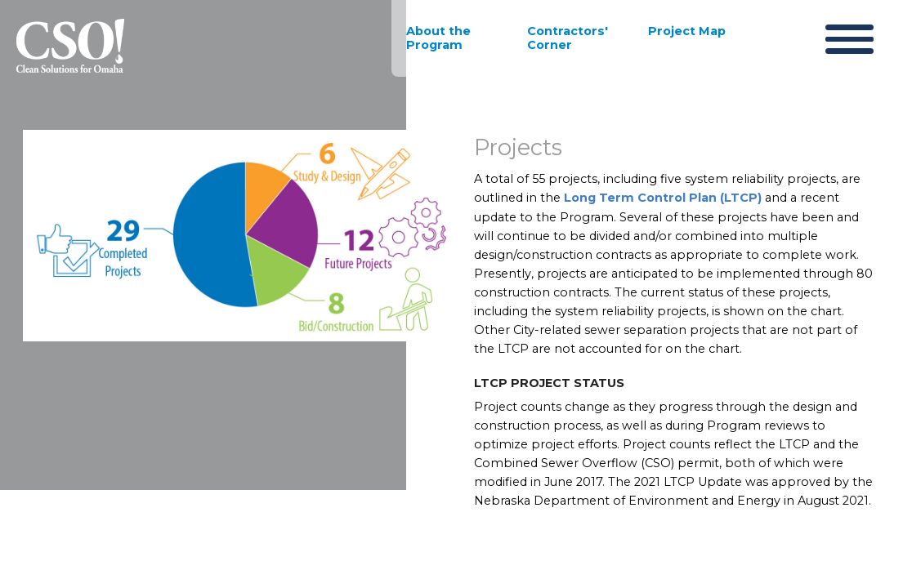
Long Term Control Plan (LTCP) (661, 200)
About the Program (438, 38)
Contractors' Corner (568, 38)
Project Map (687, 31)
